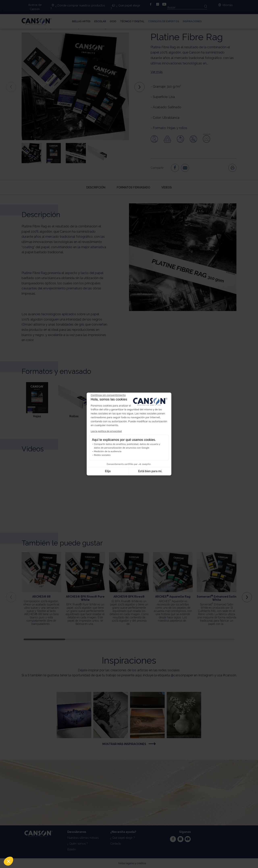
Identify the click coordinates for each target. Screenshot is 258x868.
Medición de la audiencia (108, 451)
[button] (8, 861)
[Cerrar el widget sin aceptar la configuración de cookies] (108, 395)
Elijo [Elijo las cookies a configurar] (108, 471)
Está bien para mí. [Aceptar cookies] (150, 471)
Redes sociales (102, 455)
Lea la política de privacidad (106, 431)
